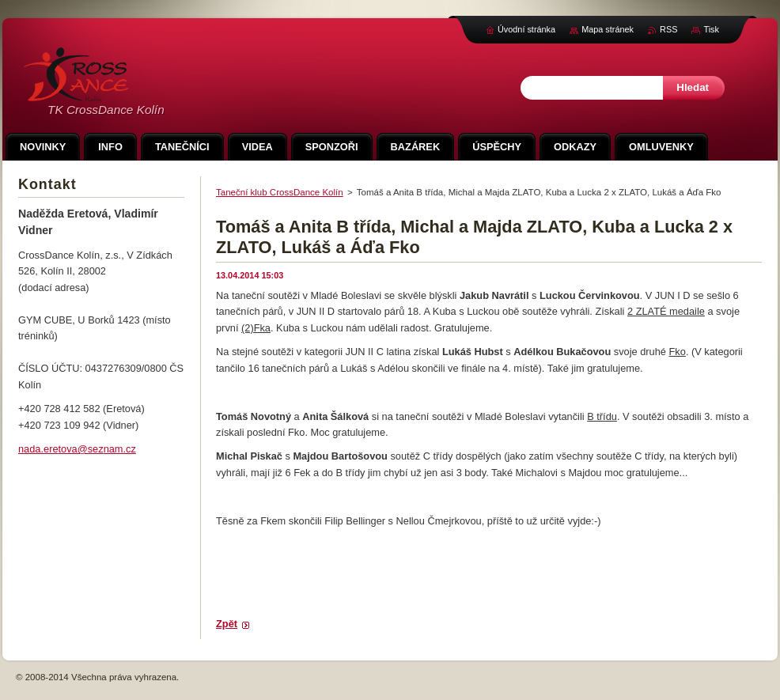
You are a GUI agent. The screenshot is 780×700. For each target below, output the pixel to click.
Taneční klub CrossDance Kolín (280, 192)
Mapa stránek (608, 29)
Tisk (711, 29)
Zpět (227, 624)
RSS (668, 29)
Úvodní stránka (526, 29)
